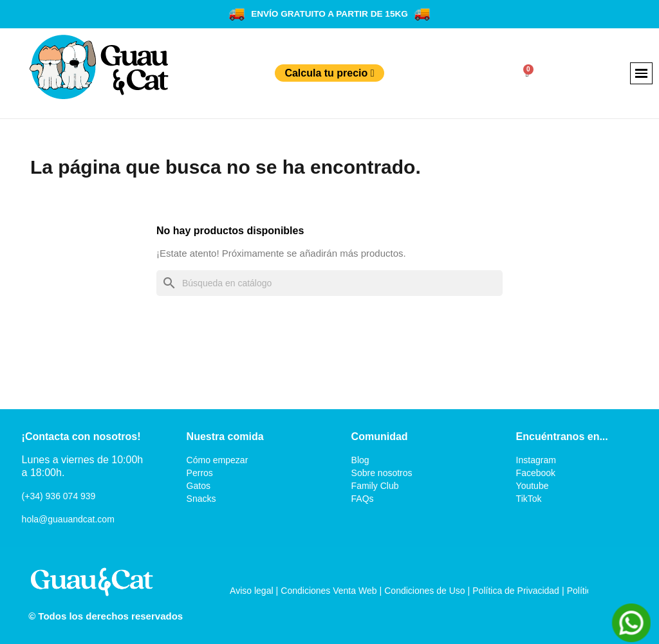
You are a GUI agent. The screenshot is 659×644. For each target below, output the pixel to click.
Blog (360, 460)
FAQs (363, 499)
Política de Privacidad (516, 591)
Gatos (199, 486)
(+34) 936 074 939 (59, 496)
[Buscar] (329, 283)
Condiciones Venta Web (329, 591)
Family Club (375, 486)
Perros (200, 473)
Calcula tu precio (329, 73)
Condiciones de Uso (424, 591)
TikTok (529, 499)
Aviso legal (251, 591)
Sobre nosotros (382, 473)
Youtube (533, 486)
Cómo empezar (218, 460)
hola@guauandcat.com (68, 519)
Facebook (536, 473)
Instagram (536, 460)
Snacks (201, 499)
